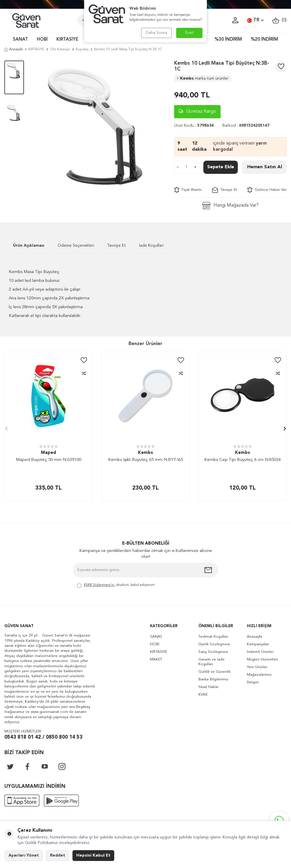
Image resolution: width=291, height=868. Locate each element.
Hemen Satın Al (265, 167)
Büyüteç (82, 49)
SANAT (20, 40)
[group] (99, 127)
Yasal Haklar (208, 687)
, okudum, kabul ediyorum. (116, 585)
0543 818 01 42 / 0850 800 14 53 (43, 737)
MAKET (156, 659)
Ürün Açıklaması (29, 246)
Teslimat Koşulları (213, 637)
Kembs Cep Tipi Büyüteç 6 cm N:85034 (243, 460)
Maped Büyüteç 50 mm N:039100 (49, 460)
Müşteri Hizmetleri (263, 659)
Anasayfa (14, 49)
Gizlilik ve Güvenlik (214, 672)
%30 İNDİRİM (228, 40)
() (279, 20)
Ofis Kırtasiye (60, 49)
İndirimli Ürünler (260, 652)
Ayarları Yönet (24, 855)
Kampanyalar (258, 644)
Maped (49, 453)
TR (255, 20)
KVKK (203, 695)
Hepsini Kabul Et (93, 855)
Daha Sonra (156, 33)
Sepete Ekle (221, 167)
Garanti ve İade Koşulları (212, 662)
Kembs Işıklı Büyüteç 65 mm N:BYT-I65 (145, 460)
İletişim (253, 682)
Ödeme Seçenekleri (76, 246)
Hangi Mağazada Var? (230, 206)
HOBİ (42, 40)
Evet (189, 33)
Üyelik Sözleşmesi (214, 644)
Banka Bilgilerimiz (213, 679)
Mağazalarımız (259, 675)
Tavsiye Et (225, 190)
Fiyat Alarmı (188, 190)
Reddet (58, 855)
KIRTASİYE (67, 40)
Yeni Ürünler (257, 667)
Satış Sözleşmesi (213, 652)
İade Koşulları (151, 246)
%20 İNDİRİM (264, 40)
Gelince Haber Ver (267, 190)
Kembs (203, 78)
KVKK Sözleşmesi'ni (99, 585)
